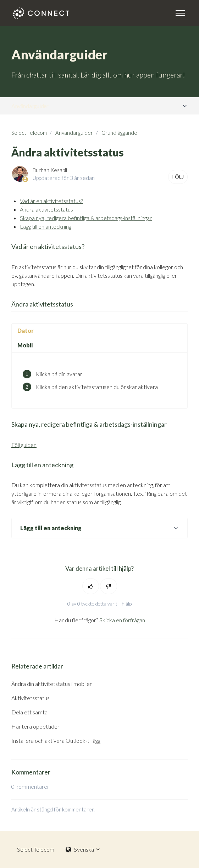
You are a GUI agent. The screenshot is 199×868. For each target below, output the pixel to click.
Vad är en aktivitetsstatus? (51, 201)
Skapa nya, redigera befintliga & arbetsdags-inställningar (86, 218)
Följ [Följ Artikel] (178, 177)
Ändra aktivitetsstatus (46, 209)
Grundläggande (119, 133)
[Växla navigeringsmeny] (180, 13)
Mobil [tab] (25, 345)
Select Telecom (29, 133)
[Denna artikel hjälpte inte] (109, 586)
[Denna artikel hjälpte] (91, 586)
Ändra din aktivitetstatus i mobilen (52, 684)
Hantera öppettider (35, 726)
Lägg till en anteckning (46, 226)
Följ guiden (24, 445)
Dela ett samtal (30, 712)
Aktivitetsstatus (31, 698)
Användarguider (30, 106)
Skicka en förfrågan (122, 620)
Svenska (83, 849)
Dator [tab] (26, 331)
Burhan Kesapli (50, 170)
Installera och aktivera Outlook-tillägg (56, 741)
